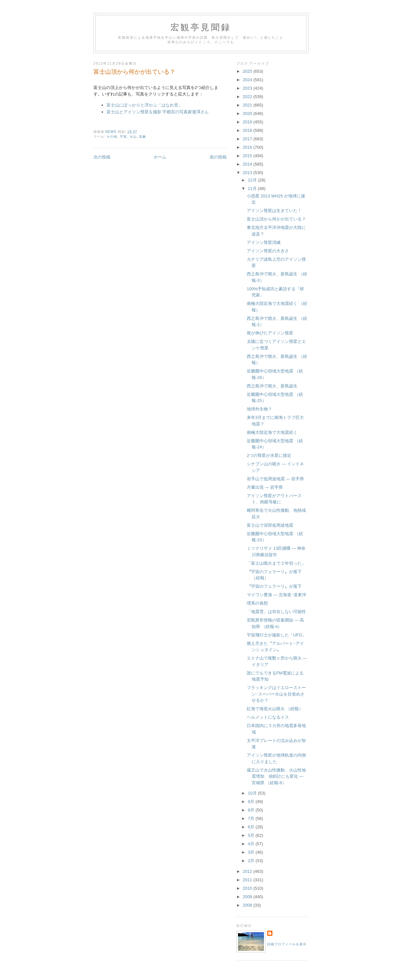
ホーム (160, 157)
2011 (248, 880)
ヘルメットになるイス (268, 717)
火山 (133, 137)
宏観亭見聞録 (201, 27)
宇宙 (123, 137)
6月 (252, 827)
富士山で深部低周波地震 (270, 525)
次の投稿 (102, 157)
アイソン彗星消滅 (264, 242)
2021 (248, 105)
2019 (248, 122)
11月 (253, 188)
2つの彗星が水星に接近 (269, 455)
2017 (248, 139)
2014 (248, 164)
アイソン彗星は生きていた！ (274, 211)
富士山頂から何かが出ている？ (276, 219)
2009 (248, 897)
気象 (143, 137)
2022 (248, 97)
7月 (252, 818)
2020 (248, 113)
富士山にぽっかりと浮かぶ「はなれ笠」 (144, 105)
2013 (248, 173)
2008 (248, 905)
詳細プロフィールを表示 (287, 944)
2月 (252, 861)
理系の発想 (257, 603)
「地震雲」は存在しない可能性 (276, 612)
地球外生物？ (259, 409)
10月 (253, 793)
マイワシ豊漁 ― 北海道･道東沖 (276, 595)
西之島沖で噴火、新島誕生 (272, 386)
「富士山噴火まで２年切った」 (276, 563)
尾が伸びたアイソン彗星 (270, 333)
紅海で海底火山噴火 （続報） (275, 709)
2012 (248, 871)
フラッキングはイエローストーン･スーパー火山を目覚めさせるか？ (276, 694)
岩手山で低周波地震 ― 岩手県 (275, 479)
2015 (248, 156)
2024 (248, 80)
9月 (252, 802)
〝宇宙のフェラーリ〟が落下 (274, 586)
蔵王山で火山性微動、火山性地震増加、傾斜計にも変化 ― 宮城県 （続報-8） (276, 776)
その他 (112, 137)
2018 (248, 130)
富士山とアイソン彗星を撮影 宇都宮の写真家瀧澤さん (158, 112)
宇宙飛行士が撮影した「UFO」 (276, 635)
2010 (248, 888)
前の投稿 (218, 157)
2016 (248, 147)
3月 (252, 852)
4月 (252, 844)
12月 (253, 180)
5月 (252, 835)
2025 (248, 71)
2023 (248, 88)
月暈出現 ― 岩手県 (265, 487)
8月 (252, 810)
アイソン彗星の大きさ (268, 251)
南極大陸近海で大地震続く (272, 432)
